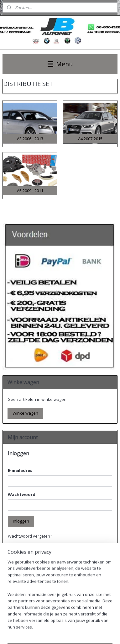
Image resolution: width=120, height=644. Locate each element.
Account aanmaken (31, 598)
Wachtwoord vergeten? (30, 536)
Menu (60, 64)
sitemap (57, 622)
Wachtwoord (22, 494)
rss (70, 622)
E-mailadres (20, 470)
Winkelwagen (25, 413)
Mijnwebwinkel (71, 633)
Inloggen (21, 521)
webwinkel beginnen (94, 622)
